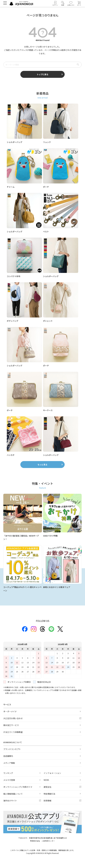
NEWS (46, 780)
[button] (63, 3)
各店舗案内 (8, 756)
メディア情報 (9, 763)
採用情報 (47, 801)
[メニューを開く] (5, 3)
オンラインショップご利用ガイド (18, 787)
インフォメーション (52, 773)
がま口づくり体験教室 (13, 732)
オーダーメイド (10, 711)
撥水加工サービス (11, 725)
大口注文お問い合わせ (13, 718)
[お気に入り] (71, 3)
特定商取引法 (49, 794)
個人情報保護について (13, 794)
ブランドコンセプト (12, 749)
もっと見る (42, 465)
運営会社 (47, 787)
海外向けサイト (10, 801)
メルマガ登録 (9, 780)
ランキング (8, 773)
